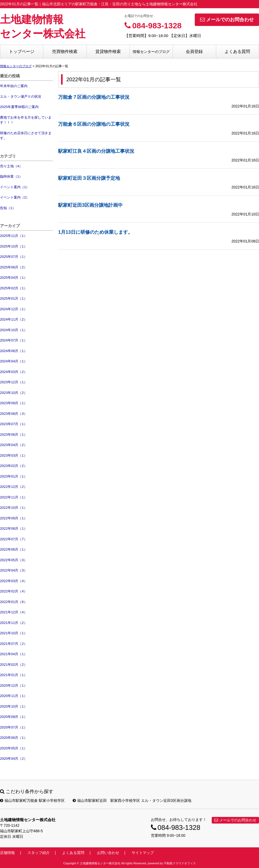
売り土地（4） (11, 166)
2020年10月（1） (14, 706)
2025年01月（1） (14, 298)
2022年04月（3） (14, 570)
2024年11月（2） (14, 319)
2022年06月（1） (14, 549)
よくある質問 (237, 51)
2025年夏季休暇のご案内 (19, 107)
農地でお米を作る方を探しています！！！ (26, 120)
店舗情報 (7, 853)
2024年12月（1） (14, 309)
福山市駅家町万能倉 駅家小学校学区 (32, 800)
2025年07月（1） (14, 257)
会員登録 (194, 51)
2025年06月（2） (14, 267)
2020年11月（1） (14, 696)
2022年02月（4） (14, 591)
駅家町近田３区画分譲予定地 (89, 178)
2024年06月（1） (14, 351)
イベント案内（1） (15, 187)
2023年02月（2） (14, 466)
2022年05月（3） (14, 560)
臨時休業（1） (11, 176)
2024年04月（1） (14, 361)
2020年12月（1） (14, 685)
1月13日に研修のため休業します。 (95, 232)
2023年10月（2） (14, 393)
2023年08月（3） (14, 414)
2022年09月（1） (14, 518)
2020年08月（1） (14, 717)
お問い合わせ (108, 853)
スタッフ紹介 (39, 853)
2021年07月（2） (14, 644)
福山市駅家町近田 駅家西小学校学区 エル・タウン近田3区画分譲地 (132, 800)
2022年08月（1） (14, 529)
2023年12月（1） (14, 382)
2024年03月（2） (14, 372)
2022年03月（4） (14, 581)
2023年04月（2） (14, 445)
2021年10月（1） (14, 633)
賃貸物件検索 (108, 51)
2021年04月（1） (14, 654)
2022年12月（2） (14, 487)
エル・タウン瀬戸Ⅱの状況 (21, 96)
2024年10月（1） (14, 330)
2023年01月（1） (14, 476)
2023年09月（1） (14, 403)
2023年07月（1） (14, 424)
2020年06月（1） (14, 738)
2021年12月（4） (14, 612)
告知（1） (8, 208)
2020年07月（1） (14, 727)
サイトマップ (143, 853)
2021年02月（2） (14, 665)
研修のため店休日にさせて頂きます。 (26, 136)
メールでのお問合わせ (227, 20)
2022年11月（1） (14, 497)
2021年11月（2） (14, 623)
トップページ (22, 51)
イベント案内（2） (15, 197)
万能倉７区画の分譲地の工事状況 (94, 97)
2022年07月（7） (14, 539)
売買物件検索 (65, 51)
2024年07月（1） (14, 340)
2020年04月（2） (14, 759)
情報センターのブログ (151, 52)
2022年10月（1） (14, 508)
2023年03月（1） (14, 455)
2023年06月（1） (14, 435)
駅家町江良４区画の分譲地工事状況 (96, 151)
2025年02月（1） (14, 288)
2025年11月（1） (14, 236)
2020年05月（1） (14, 748)
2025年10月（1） (14, 246)
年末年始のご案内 (14, 86)
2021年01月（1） (14, 675)
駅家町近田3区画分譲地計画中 (90, 205)
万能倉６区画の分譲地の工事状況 (94, 124)
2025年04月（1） (14, 278)
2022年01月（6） (14, 602)
